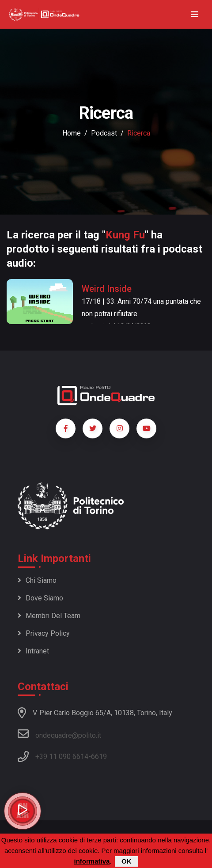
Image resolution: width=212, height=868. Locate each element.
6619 (99, 757)
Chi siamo (37, 580)
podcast (104, 133)
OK (127, 861)
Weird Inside (107, 289)
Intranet (33, 651)
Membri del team (49, 616)
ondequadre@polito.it (59, 734)
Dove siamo (40, 598)
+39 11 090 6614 (62, 757)
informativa (92, 861)
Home (72, 133)
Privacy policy (44, 633)
